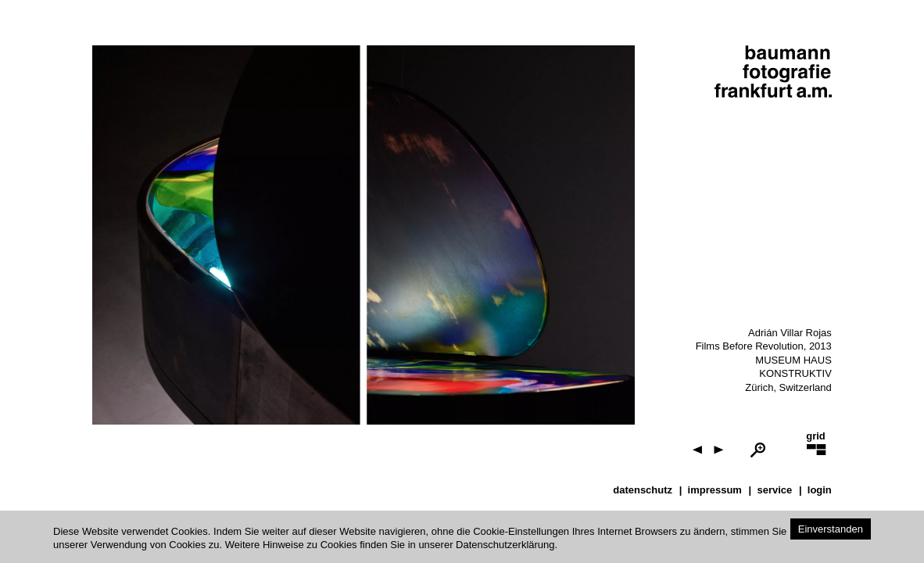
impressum (715, 490)
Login (820, 490)
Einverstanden (831, 529)
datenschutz (643, 490)
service (774, 490)
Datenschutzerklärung (505, 545)
